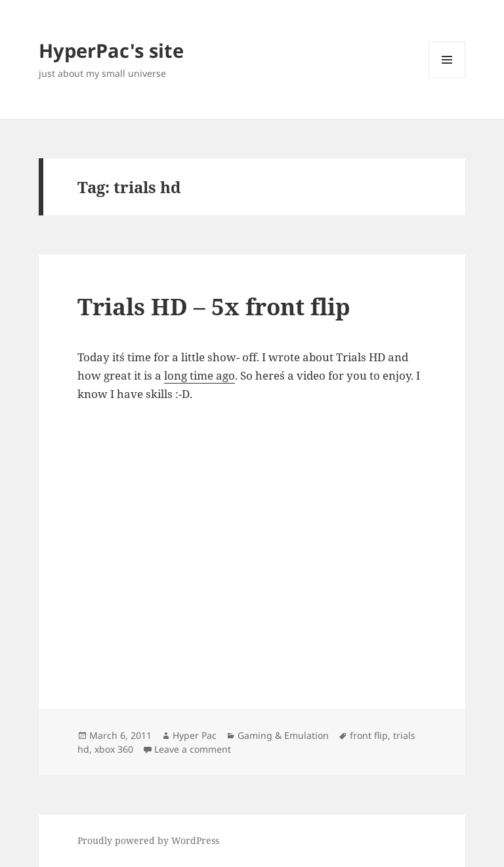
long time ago (199, 375)
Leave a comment (193, 749)
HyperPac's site (111, 50)
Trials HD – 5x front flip (214, 306)
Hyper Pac (195, 735)
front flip (369, 735)
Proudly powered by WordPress (148, 840)
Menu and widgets (447, 78)
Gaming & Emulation (283, 735)
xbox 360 (114, 749)
